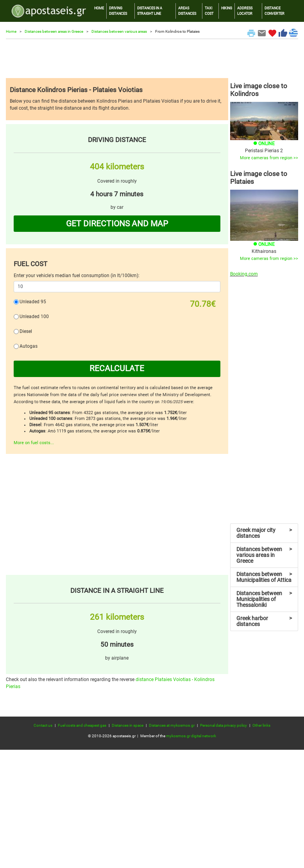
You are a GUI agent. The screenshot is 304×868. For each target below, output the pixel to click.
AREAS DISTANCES (187, 11)
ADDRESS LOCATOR (245, 11)
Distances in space (128, 725)
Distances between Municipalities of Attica (264, 577)
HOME (99, 8)
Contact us (43, 725)
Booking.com (244, 274)
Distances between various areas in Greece (264, 555)
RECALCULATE (117, 368)
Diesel (26, 331)
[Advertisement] (152, 59)
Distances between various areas (119, 31)
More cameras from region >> (269, 158)
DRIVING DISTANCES (118, 11)
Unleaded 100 (34, 317)
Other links (261, 725)
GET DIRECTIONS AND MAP (117, 224)
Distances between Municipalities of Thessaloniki (264, 599)
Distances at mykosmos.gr (172, 725)
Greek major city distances (264, 533)
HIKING (227, 8)
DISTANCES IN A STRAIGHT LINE (150, 11)
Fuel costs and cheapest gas (82, 725)
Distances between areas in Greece (54, 31)
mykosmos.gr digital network (191, 736)
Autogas (29, 346)
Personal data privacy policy (224, 725)
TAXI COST (209, 11)
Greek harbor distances (264, 621)
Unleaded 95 (33, 302)
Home (11, 31)
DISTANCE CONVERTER (274, 11)
